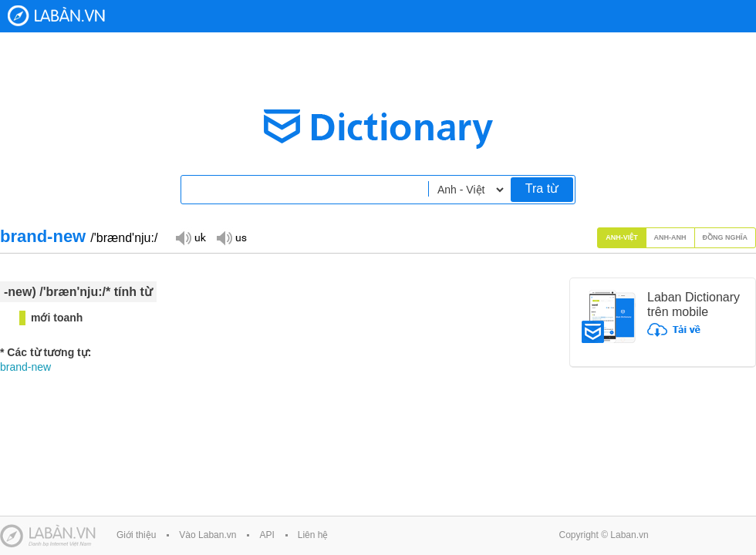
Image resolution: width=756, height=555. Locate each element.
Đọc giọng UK (191, 237)
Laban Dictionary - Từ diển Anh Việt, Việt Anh (56, 16)
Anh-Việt (622, 237)
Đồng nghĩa (726, 237)
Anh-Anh (670, 237)
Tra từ (542, 188)
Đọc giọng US (231, 237)
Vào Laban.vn (208, 535)
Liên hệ (313, 535)
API (267, 535)
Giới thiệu (136, 535)
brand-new (25, 367)
